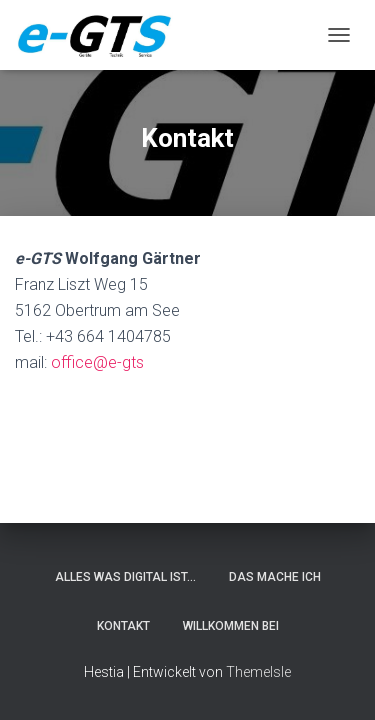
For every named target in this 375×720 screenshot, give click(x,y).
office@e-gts (97, 362)
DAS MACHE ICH (275, 577)
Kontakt (123, 626)
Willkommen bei (231, 626)
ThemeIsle (258, 672)
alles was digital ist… (125, 577)
